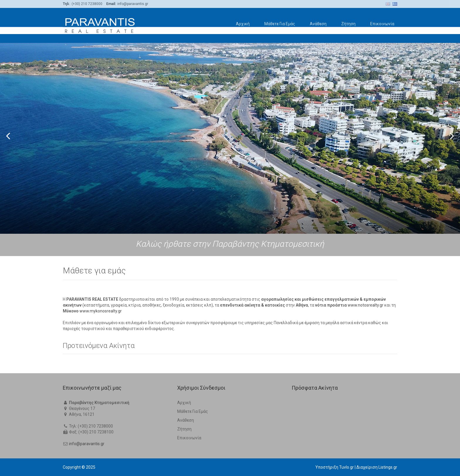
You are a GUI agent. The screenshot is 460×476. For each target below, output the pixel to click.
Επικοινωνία (382, 24)
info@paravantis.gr (87, 444)
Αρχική (243, 24)
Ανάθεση (318, 24)
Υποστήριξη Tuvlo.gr (335, 467)
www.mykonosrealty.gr (101, 311)
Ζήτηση (348, 24)
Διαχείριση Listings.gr (377, 467)
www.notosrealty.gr (366, 305)
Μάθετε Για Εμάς (280, 24)
